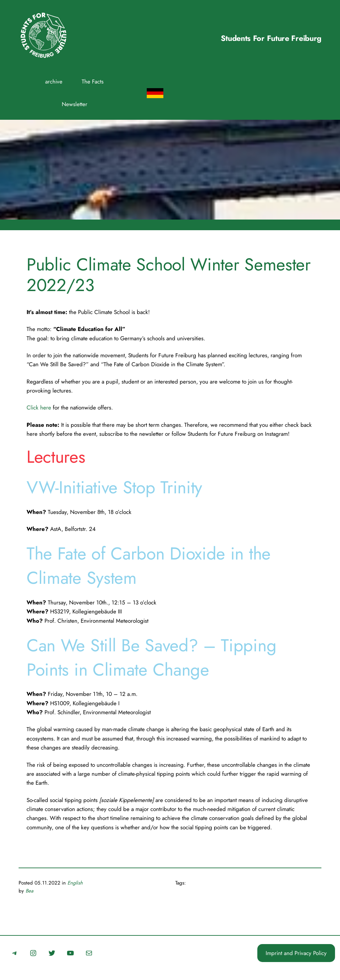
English (75, 883)
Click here (39, 408)
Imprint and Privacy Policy (296, 953)
